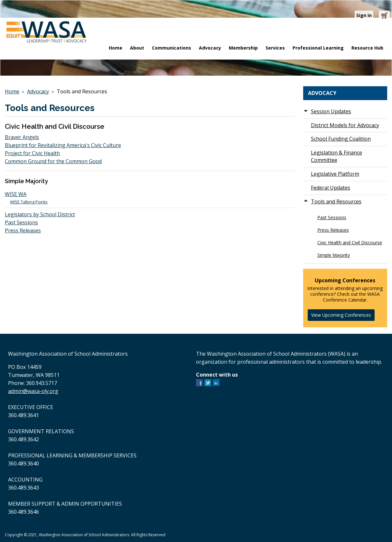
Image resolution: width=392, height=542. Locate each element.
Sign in (364, 15)
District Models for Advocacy (345, 125)
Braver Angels (22, 137)
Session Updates (331, 111)
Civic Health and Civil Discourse (350, 243)
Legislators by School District (40, 214)
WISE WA (16, 194)
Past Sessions (21, 222)
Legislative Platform (335, 174)
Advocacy (38, 91)
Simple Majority (334, 255)
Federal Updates (331, 188)
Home (12, 91)
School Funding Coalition (341, 139)
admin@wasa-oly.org (33, 391)
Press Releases (23, 230)
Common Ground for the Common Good (53, 161)
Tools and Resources (336, 201)
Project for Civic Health (32, 153)
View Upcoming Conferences (341, 315)
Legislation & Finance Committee (336, 156)
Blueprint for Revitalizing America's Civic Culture (63, 145)
